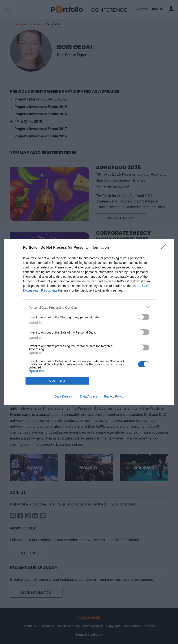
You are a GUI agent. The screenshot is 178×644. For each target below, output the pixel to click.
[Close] (165, 248)
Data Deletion (64, 396)
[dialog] (89, 322)
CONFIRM (57, 381)
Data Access (89, 396)
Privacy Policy (114, 396)
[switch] (144, 317)
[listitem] (89, 307)
